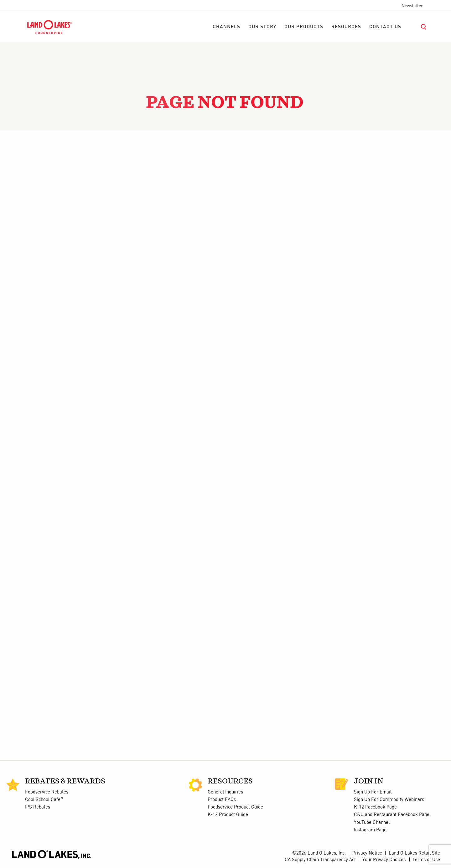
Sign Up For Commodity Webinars (389, 800)
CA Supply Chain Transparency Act (320, 860)
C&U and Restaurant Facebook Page (392, 815)
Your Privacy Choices (384, 860)
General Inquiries (225, 792)
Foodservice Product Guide (235, 807)
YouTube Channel (372, 823)
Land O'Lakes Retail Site (414, 853)
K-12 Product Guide (228, 815)
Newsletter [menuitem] (412, 6)
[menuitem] (226, 27)
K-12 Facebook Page (375, 807)
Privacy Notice (367, 853)
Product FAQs (222, 800)
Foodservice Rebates (47, 792)
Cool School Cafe (44, 800)
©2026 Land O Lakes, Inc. (319, 853)
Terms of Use (426, 860)
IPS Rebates (38, 807)
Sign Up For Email (373, 792)
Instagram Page (370, 830)
